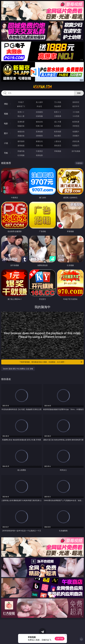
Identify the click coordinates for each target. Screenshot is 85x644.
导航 (6, 153)
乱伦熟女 (58, 126)
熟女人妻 (21, 116)
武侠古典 (76, 141)
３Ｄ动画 (76, 112)
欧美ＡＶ (58, 112)
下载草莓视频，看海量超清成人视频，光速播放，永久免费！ (51, 362)
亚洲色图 (39, 132)
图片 (6, 133)
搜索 (79, 93)
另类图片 (76, 136)
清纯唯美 (39, 136)
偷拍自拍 (39, 122)
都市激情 (21, 141)
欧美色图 (58, 132)
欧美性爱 (76, 122)
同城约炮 (21, 151)
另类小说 (39, 145)
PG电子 (21, 102)
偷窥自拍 (21, 132)
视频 (6, 114)
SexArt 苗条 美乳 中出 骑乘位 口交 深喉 (18, 369)
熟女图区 (58, 136)
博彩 (6, 104)
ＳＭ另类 (76, 116)
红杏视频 (21, 155)
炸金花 (39, 106)
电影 (6, 123)
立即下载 (60, 639)
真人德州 (39, 102)
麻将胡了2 (21, 106)
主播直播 (58, 116)
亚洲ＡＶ (21, 112)
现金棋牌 (58, 106)
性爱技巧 (76, 145)
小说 (6, 143)
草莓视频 (58, 151)
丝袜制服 (39, 116)
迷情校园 (21, 145)
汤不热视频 (76, 151)
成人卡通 (58, 122)
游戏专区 (76, 102)
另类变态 (76, 126)
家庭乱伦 (39, 141)
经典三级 (39, 126)
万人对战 (58, 102)
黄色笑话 (58, 145)
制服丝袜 (21, 126)
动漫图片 (76, 132)
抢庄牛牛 (76, 106)
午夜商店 (39, 151)
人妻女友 (58, 141)
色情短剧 (39, 155)
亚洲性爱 (21, 122)
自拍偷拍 (39, 112)
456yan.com (42, 87)
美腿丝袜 (21, 136)
